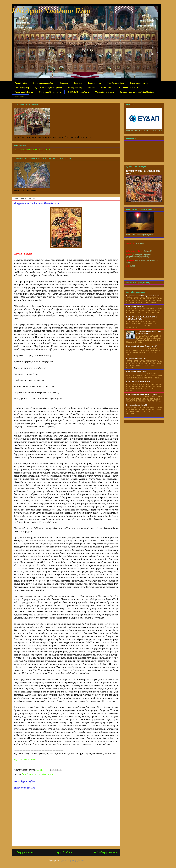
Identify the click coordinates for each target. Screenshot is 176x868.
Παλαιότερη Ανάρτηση (106, 852)
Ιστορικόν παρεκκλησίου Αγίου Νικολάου (137, 92)
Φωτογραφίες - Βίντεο (139, 83)
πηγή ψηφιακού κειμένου (25, 760)
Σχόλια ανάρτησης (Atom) (72, 860)
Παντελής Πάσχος (46, 774)
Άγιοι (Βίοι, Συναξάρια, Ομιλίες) (48, 88)
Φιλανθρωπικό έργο (115, 83)
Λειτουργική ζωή (75, 88)
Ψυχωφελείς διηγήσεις (105, 92)
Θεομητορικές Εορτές (24, 92)
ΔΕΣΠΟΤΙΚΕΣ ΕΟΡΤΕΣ (129, 88)
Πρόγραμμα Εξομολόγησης (50, 92)
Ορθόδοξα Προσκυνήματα (78, 92)
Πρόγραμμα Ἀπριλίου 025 (136, 306)
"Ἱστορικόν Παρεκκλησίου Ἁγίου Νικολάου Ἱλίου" (148, 333)
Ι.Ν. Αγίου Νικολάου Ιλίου (51, 11)
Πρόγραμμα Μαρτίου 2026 (136, 359)
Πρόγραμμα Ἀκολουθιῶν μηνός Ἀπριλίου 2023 (143, 296)
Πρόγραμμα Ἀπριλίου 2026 (136, 371)
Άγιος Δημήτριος (29, 774)
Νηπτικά (91, 88)
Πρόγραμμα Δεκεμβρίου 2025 (137, 405)
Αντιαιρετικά (107, 88)
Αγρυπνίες (64, 83)
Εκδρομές (78, 83)
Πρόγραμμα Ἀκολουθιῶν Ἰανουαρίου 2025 (142, 346)
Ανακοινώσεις (21, 97)
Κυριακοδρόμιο (95, 83)
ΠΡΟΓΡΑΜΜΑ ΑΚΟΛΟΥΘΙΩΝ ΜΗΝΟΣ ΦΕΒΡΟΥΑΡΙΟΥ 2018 (141, 318)
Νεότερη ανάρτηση (24, 852)
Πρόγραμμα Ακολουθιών (43, 83)
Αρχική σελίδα (21, 83)
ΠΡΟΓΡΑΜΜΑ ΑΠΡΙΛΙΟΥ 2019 (138, 382)
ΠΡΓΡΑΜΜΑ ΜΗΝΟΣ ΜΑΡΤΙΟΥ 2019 (32, 150)
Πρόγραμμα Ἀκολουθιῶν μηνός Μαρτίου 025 (143, 394)
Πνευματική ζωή (22, 88)
